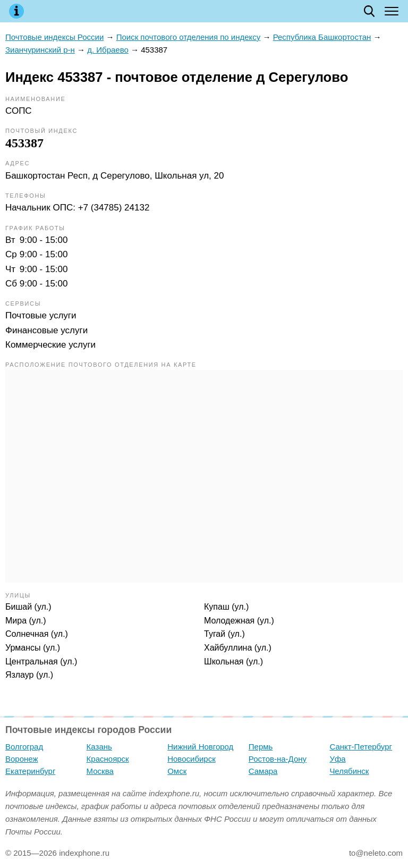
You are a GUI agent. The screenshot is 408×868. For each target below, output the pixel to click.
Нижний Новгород (200, 747)
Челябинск (349, 771)
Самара (263, 771)
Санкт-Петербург (361, 747)
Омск (177, 771)
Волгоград (24, 747)
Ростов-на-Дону (278, 759)
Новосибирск (192, 759)
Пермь (261, 747)
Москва (100, 771)
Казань (99, 747)
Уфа (337, 759)
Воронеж (22, 759)
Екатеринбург (30, 771)
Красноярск (108, 759)
